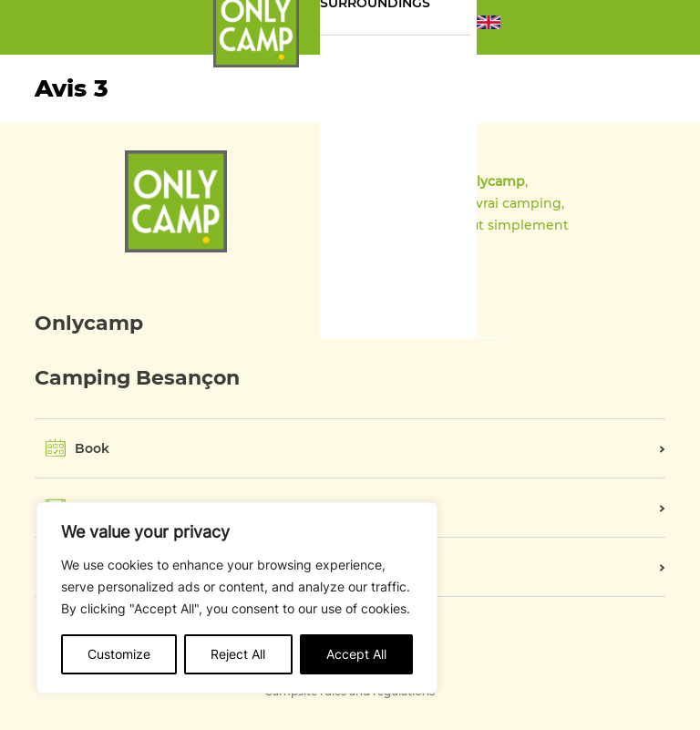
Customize (119, 654)
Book (92, 448)
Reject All (238, 654)
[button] (489, 27)
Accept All (356, 654)
